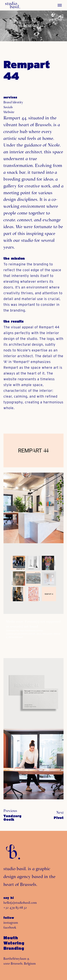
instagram (11, 923)
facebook (10, 928)
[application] (33, 636)
